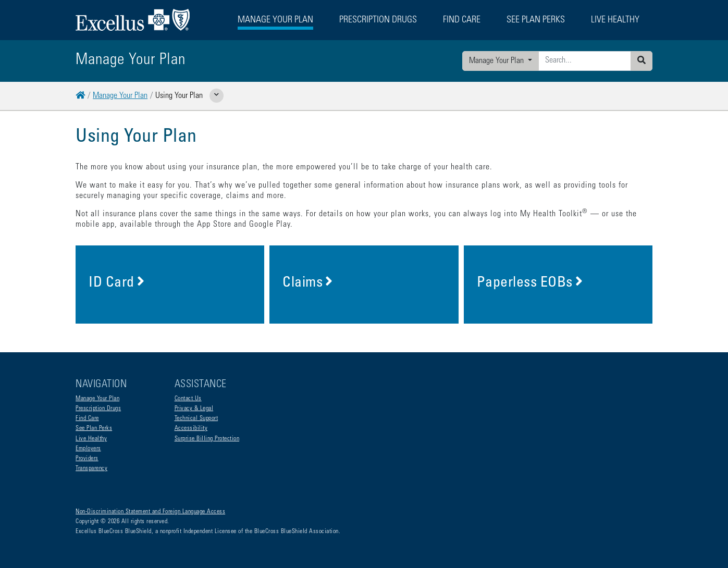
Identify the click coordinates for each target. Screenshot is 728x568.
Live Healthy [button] (615, 20)
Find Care (87, 418)
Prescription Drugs (378, 20)
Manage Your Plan (497, 61)
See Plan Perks (94, 428)
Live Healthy (91, 439)
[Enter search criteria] (585, 61)
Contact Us (188, 399)
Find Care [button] (462, 20)
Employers (88, 449)
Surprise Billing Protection (207, 439)
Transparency (91, 468)
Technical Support (196, 418)
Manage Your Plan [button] (275, 20)
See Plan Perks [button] (536, 20)
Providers (87, 459)
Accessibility (191, 428)
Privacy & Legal (194, 409)
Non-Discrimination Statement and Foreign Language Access (150, 512)
